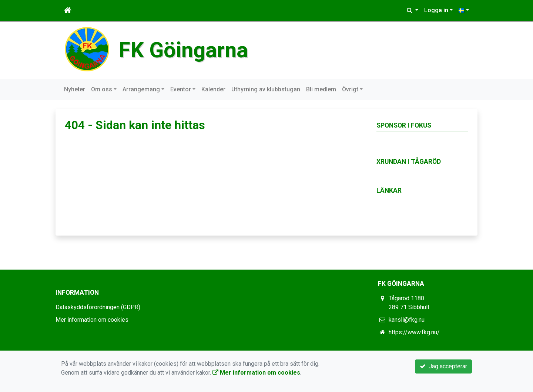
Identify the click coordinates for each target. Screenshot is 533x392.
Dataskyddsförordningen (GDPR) (98, 307)
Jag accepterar (443, 366)
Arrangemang (141, 89)
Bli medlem (321, 89)
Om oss (102, 89)
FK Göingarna (183, 50)
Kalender (213, 89)
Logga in (436, 10)
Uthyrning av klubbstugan (266, 89)
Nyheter (75, 89)
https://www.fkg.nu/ (414, 332)
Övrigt (350, 89)
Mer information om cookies (92, 320)
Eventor (181, 89)
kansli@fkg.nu (407, 320)
